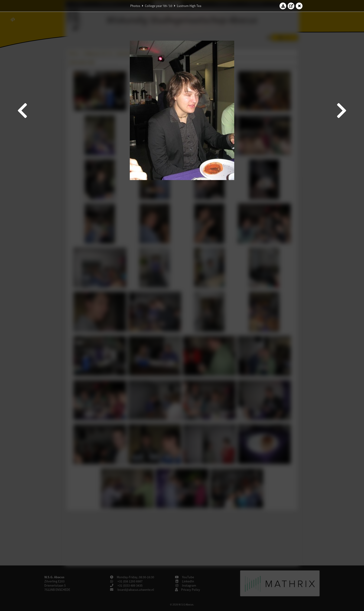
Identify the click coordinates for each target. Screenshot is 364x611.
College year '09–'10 (159, 6)
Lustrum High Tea (189, 6)
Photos (135, 6)
